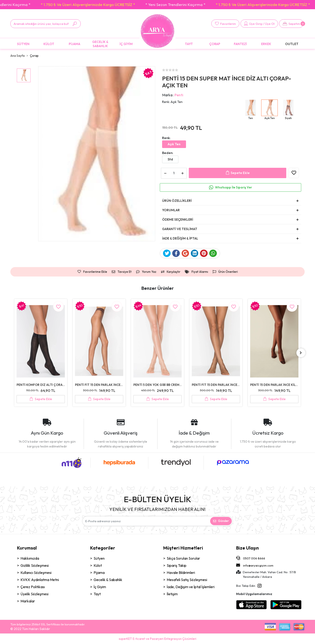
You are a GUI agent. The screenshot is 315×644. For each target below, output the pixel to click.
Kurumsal (27, 548)
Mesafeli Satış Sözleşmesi (187, 580)
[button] (291, 24)
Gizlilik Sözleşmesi (35, 566)
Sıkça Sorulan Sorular (183, 559)
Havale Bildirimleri (181, 573)
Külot (98, 566)
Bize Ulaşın (248, 548)
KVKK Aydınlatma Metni (40, 580)
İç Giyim (100, 587)
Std (170, 159)
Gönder (221, 521)
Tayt (97, 594)
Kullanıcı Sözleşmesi (36, 573)
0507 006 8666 (251, 558)
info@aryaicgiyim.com (255, 565)
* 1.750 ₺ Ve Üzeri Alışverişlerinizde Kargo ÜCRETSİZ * (99, 4)
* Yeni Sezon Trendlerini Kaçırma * (187, 4)
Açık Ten (174, 144)
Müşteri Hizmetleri (183, 548)
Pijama (99, 573)
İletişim (172, 594)
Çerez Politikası (33, 587)
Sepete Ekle (238, 173)
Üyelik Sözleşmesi (34, 594)
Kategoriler (103, 548)
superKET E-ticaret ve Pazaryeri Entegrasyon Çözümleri (157, 639)
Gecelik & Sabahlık (108, 580)
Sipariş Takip (177, 566)
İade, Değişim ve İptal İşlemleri (191, 587)
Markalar (28, 601)
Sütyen (99, 559)
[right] (301, 353)
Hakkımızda (30, 559)
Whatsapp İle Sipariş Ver (233, 187)
